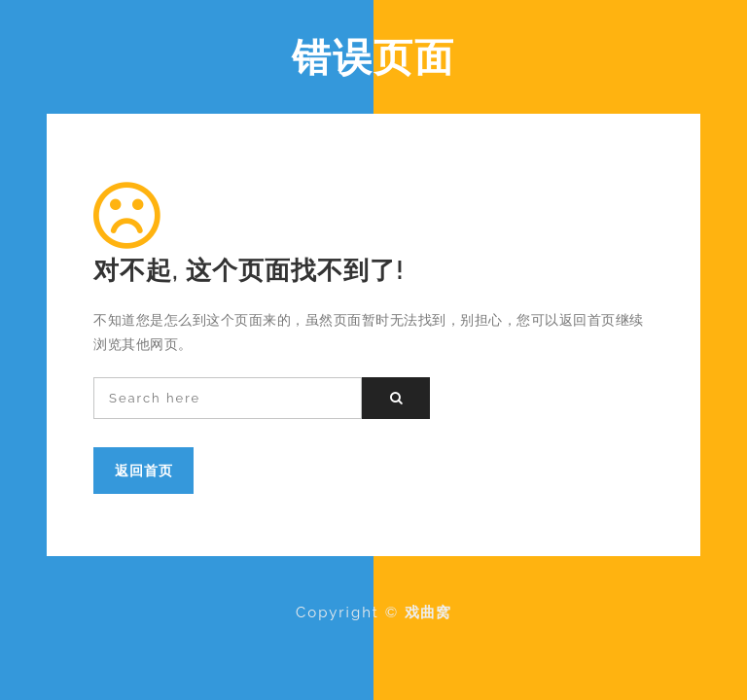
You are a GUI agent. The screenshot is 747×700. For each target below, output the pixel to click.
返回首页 (144, 470)
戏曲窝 (428, 612)
